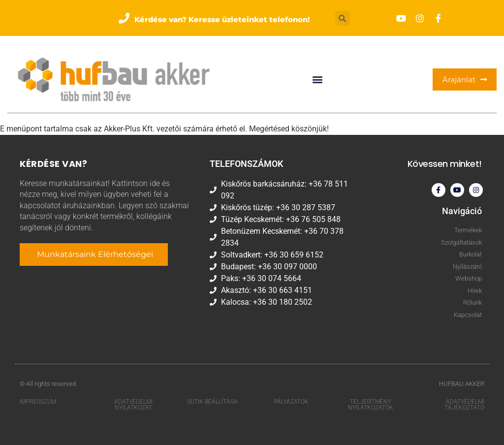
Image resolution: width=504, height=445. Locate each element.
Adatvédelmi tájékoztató (464, 405)
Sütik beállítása (212, 402)
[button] (214, 18)
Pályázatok (291, 402)
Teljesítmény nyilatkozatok (371, 405)
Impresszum (38, 402)
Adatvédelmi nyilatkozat (133, 405)
